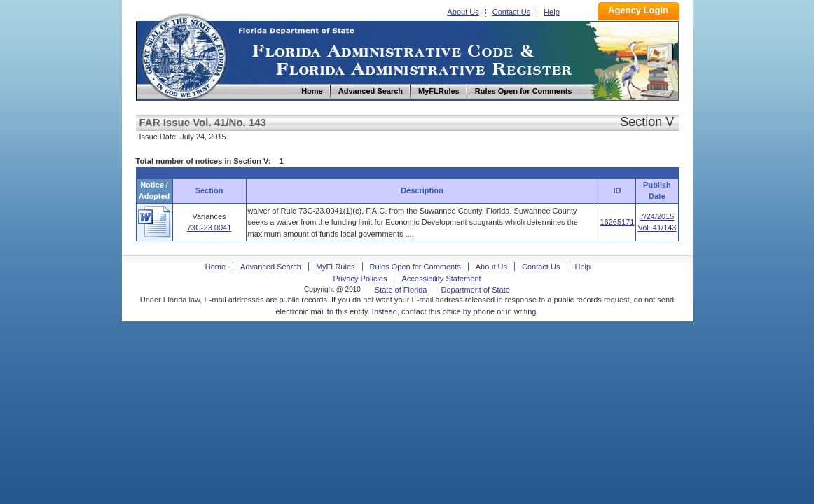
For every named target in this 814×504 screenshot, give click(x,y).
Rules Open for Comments (415, 267)
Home (184, 55)
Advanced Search (271, 267)
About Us (463, 12)
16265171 (617, 222)
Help (552, 12)
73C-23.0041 (209, 227)
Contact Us (511, 12)
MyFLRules (336, 267)
